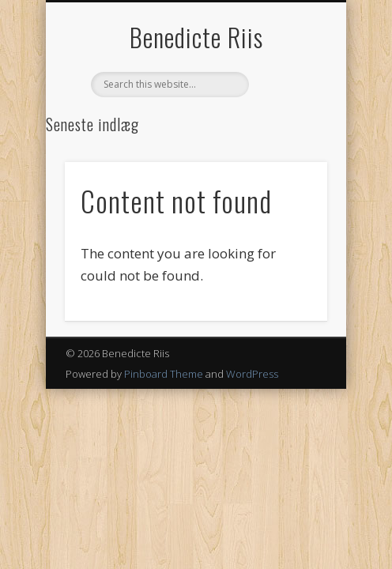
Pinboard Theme (164, 374)
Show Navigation (288, 141)
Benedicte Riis (196, 37)
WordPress (252, 374)
